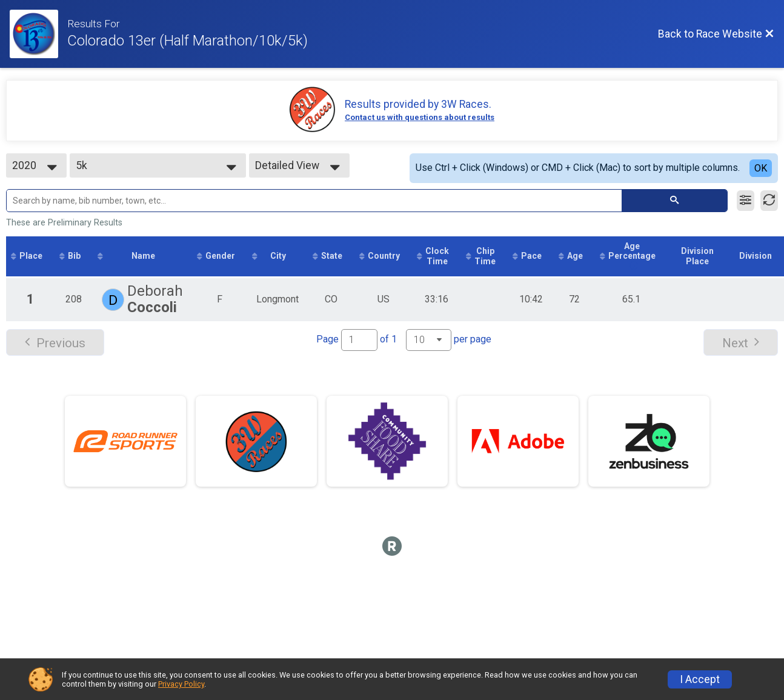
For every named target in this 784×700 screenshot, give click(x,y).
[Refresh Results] (769, 201)
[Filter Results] (746, 201)
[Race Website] (38, 34)
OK (761, 168)
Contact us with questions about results (420, 117)
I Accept (700, 679)
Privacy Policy (181, 684)
